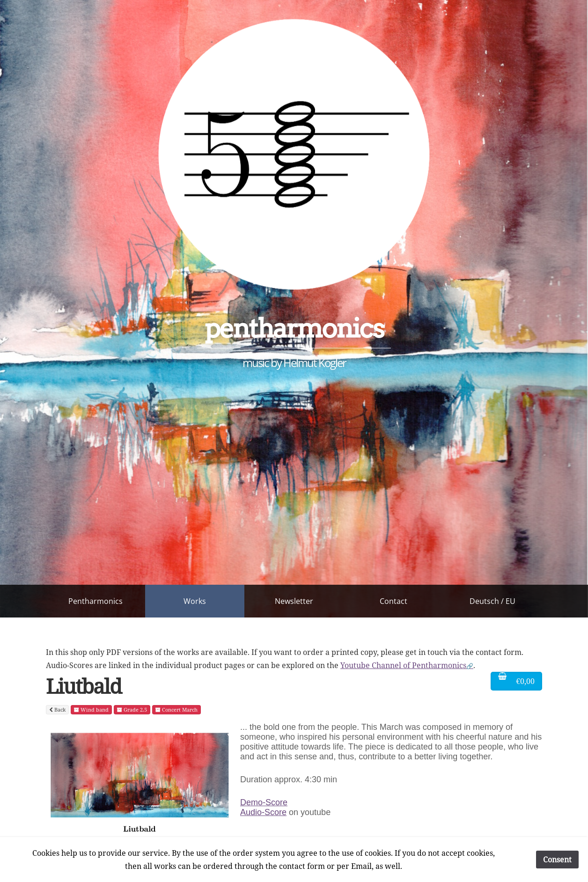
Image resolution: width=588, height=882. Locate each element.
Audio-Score (263, 812)
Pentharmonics (96, 601)
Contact (393, 601)
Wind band (91, 709)
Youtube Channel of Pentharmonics (403, 665)
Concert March (176, 709)
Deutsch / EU (492, 601)
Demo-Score (264, 802)
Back (57, 709)
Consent (557, 860)
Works (195, 601)
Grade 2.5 (132, 709)
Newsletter (294, 601)
